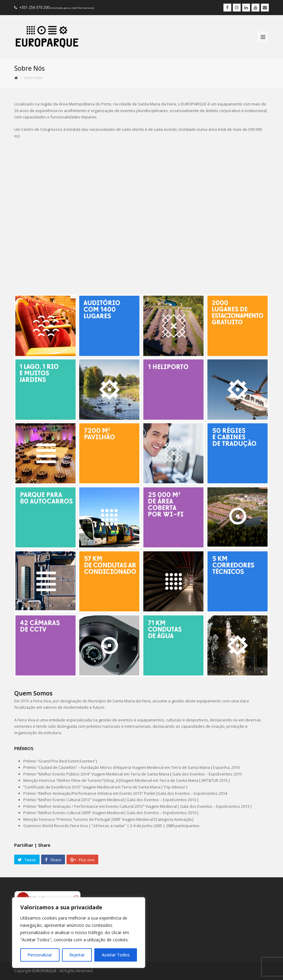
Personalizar (40, 955)
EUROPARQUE (44, 971)
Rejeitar (77, 955)
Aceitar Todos (116, 955)
